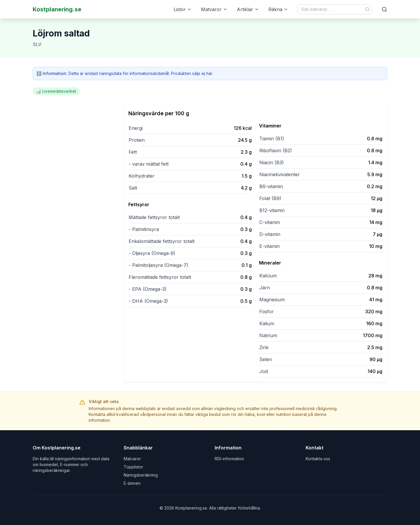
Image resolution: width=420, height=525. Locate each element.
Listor (183, 9)
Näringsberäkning (141, 475)
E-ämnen (132, 483)
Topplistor (133, 467)
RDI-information (229, 459)
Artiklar (248, 9)
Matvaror (214, 9)
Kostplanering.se (57, 9)
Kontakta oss (318, 459)
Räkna (278, 9)
